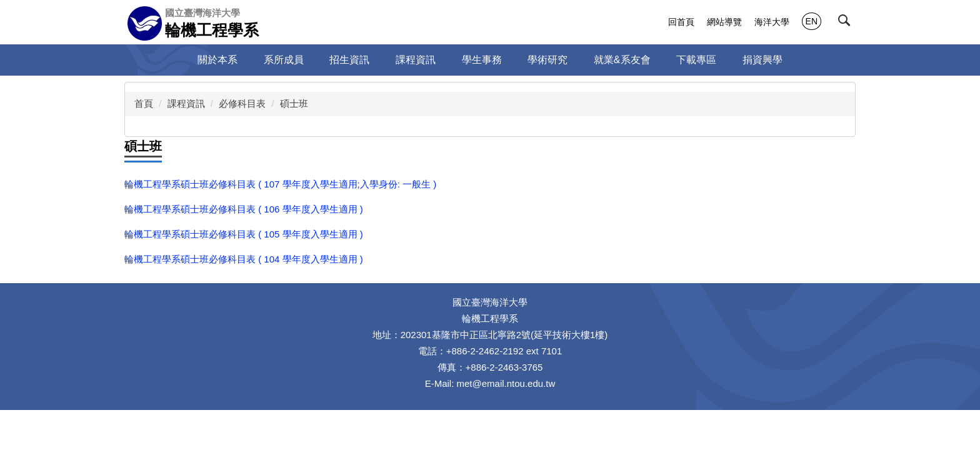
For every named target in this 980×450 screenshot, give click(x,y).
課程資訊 (186, 103)
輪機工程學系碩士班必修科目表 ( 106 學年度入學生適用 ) (244, 209)
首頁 (144, 103)
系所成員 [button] (284, 60)
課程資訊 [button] (416, 60)
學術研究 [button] (547, 60)
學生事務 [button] (482, 60)
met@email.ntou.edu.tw (506, 383)
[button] (847, 23)
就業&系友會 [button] (622, 60)
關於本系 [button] (217, 60)
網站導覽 (724, 22)
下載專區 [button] (696, 60)
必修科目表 (242, 103)
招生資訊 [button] (349, 60)
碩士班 (294, 103)
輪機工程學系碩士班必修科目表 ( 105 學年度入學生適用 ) (244, 234)
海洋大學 (772, 22)
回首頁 (681, 22)
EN (812, 21)
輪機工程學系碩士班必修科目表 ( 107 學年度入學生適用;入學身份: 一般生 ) (280, 184)
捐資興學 (762, 60)
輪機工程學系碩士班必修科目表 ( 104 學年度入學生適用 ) (244, 259)
